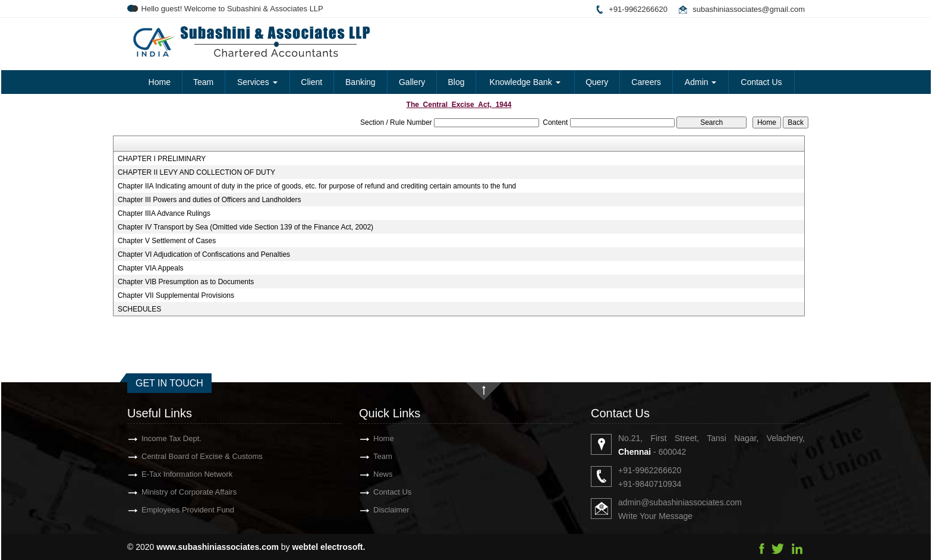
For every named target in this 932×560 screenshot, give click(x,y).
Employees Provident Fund (166, 510)
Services (257, 82)
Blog (456, 82)
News (362, 474)
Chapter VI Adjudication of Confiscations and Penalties (204, 254)
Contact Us (761, 82)
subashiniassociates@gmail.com (749, 9)
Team (203, 82)
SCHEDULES (139, 309)
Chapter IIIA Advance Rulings (164, 213)
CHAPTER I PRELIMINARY (162, 159)
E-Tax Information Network (166, 474)
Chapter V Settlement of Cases (167, 241)
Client (311, 82)
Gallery (412, 82)
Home (160, 82)
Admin (701, 82)
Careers (646, 82)
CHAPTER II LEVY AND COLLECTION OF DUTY (196, 172)
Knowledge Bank (525, 82)
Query (597, 82)
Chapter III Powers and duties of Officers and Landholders (210, 200)
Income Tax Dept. (150, 438)
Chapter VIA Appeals (151, 268)
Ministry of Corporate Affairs (168, 492)
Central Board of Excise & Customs (181, 456)
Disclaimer (370, 510)
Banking (360, 82)
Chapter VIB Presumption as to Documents (186, 282)
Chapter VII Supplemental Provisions (176, 295)
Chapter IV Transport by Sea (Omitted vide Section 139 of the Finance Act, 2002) (245, 227)
